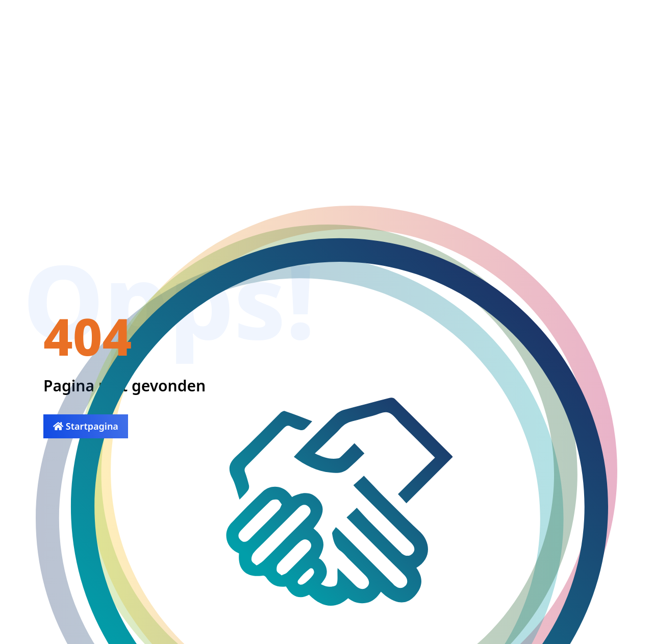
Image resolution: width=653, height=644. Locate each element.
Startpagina (86, 426)
